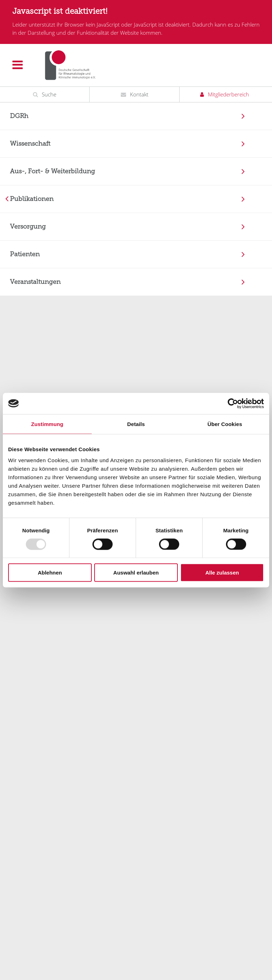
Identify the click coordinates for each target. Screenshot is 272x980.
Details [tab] (136, 424)
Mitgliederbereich (228, 94)
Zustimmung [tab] (47, 424)
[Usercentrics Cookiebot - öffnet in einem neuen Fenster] (233, 403)
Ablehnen (50, 573)
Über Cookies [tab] (225, 424)
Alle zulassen (222, 573)
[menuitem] (136, 116)
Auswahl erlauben (136, 573)
